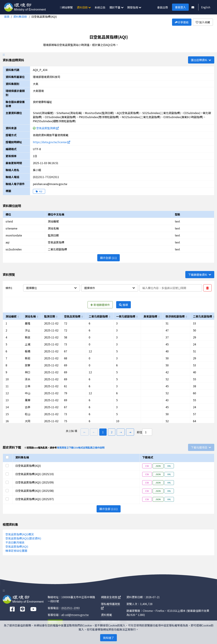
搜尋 (123, 305)
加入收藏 (203, 22)
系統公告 (100, 7)
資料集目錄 (20, 17)
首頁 (7, 17)
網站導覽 (67, 7)
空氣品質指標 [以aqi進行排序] (72, 316)
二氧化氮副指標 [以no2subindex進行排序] (203, 316)
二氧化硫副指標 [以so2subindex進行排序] (98, 316)
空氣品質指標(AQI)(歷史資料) (23, 538)
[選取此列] (8, 466)
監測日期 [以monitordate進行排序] (50, 316)
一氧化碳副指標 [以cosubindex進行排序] (126, 316)
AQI (39, 191)
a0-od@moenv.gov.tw (75, 615)
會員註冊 (162, 7)
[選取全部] (8, 457)
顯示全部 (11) (108, 258)
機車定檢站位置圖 (16, 551)
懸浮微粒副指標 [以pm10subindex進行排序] (175, 316)
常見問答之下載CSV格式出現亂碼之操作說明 (81, 447)
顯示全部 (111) (109, 509)
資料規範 (106, 615)
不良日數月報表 (15, 542)
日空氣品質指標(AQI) (44, 17)
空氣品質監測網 (48, 128)
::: (61, 7)
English (206, 7)
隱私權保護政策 (111, 606)
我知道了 (108, 638)
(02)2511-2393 (71, 608)
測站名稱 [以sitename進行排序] (30, 316)
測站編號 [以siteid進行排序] (11, 316)
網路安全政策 (111, 597)
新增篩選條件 (100, 305)
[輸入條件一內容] (171, 288)
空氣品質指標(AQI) (17, 546)
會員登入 (180, 7)
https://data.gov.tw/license (52, 142)
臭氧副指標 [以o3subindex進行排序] (150, 316)
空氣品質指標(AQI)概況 (20, 534)
